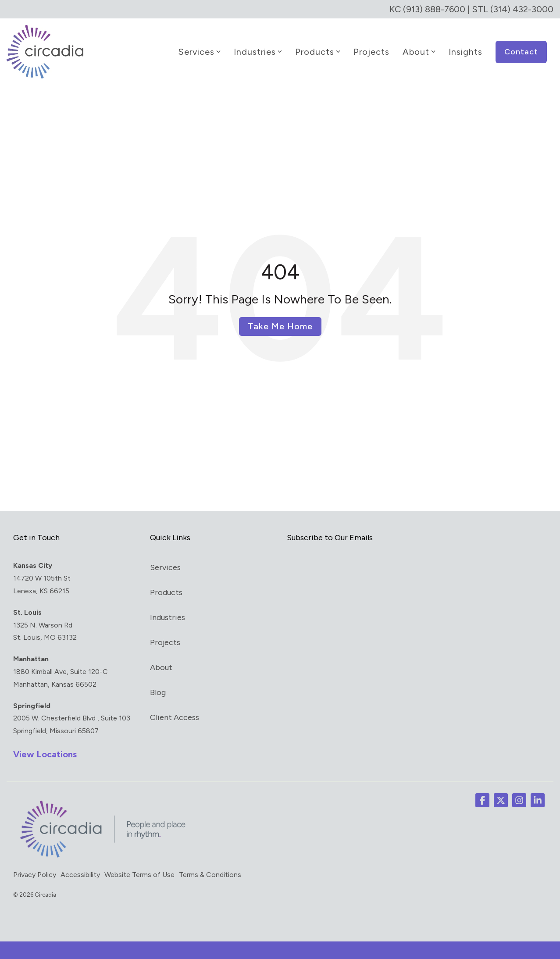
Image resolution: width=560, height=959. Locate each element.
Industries (258, 52)
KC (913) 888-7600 (427, 9)
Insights (465, 52)
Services (199, 52)
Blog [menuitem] (158, 692)
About (419, 52)
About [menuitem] (161, 667)
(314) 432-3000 (522, 9)
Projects (371, 52)
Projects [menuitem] (165, 642)
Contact (521, 52)
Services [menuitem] (165, 567)
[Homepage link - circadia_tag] (101, 857)
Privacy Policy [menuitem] (35, 875)
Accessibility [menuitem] (80, 875)
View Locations (45, 754)
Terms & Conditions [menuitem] (210, 875)
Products (318, 52)
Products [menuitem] (166, 592)
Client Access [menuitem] (175, 717)
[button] (482, 800)
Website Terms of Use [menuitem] (139, 875)
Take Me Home (280, 326)
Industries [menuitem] (168, 617)
